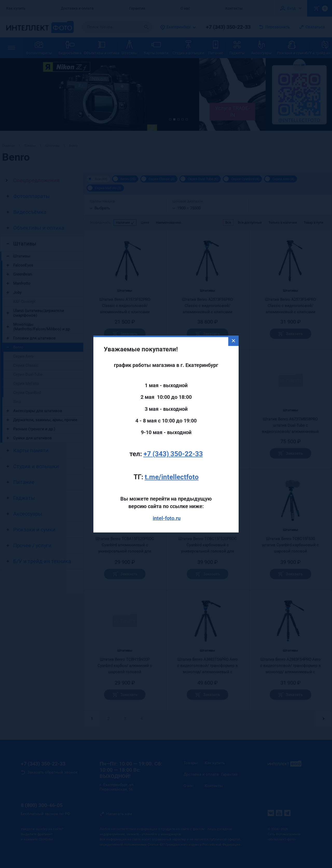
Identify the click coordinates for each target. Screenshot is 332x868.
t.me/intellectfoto (172, 477)
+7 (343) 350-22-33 (173, 454)
